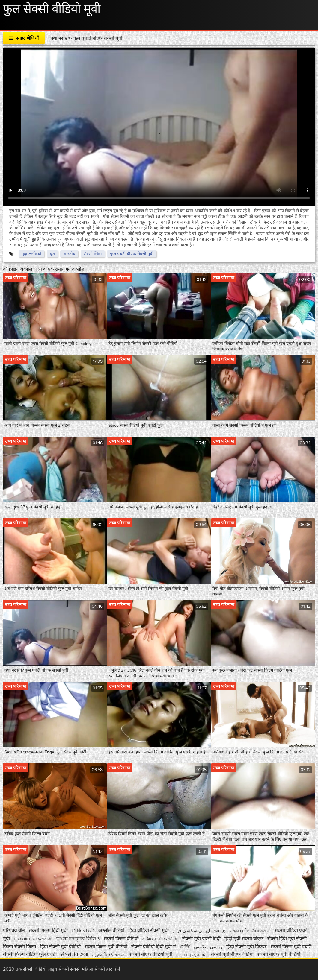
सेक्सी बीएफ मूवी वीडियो (279, 955)
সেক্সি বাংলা (84, 931)
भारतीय (69, 254)
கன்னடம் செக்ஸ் (160, 939)
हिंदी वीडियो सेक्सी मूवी (149, 931)
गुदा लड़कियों (31, 254)
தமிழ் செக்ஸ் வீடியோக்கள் (243, 931)
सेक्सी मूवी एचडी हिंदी (202, 939)
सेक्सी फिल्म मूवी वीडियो (107, 947)
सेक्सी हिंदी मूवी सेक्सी (288, 939)
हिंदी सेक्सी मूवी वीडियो (61, 947)
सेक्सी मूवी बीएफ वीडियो (232, 955)
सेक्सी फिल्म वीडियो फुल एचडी (30, 955)
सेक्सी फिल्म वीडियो (122, 939)
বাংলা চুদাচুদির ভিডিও (78, 939)
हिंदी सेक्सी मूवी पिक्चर (247, 947)
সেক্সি (186, 947)
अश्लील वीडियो (112, 931)
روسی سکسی (209, 947)
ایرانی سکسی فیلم (191, 931)
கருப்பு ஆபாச (192, 955)
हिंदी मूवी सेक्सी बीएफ (244, 939)
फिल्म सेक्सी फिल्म (20, 947)
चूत (52, 254)
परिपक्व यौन (15, 931)
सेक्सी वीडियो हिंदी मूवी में (154, 947)
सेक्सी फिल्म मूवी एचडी (291, 947)
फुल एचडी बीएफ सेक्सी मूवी (132, 254)
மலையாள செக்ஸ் (34, 939)
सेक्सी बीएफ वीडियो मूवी (151, 955)
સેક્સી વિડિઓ (75, 955)
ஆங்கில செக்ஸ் (109, 955)
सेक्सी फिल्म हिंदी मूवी (48, 931)
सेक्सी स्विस (93, 254)
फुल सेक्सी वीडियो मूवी (52, 9)
